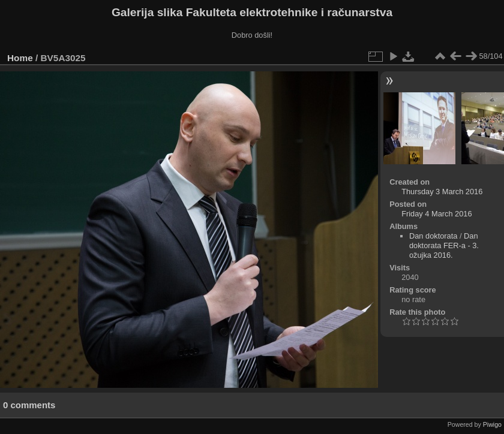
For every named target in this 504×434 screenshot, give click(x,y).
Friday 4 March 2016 (436, 214)
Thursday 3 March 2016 (442, 192)
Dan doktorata (433, 236)
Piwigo (492, 424)
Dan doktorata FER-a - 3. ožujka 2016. (444, 245)
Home (20, 58)
